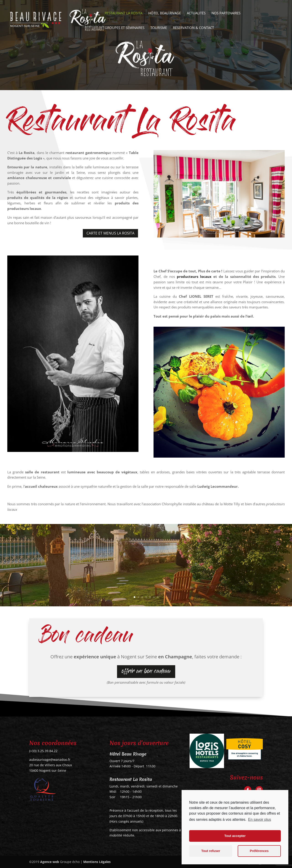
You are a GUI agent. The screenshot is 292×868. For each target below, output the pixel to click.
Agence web (50, 862)
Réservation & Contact (193, 28)
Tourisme (159, 28)
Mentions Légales (97, 862)
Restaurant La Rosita (124, 13)
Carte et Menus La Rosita (110, 233)
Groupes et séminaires (125, 28)
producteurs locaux (193, 277)
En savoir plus (259, 820)
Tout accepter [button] (235, 836)
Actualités (196, 13)
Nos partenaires (226, 13)
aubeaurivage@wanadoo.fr (50, 760)
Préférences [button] (259, 851)
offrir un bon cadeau (146, 672)
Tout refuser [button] (211, 851)
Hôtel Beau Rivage (165, 13)
